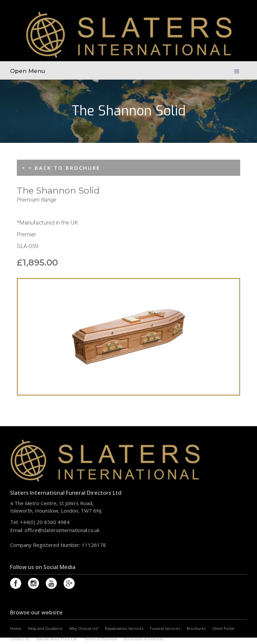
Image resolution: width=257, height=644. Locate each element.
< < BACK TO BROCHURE (61, 168)
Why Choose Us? (84, 628)
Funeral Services (165, 628)
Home (16, 628)
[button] (237, 69)
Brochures (196, 628)
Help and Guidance (45, 628)
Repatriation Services (124, 628)
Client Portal (223, 628)
